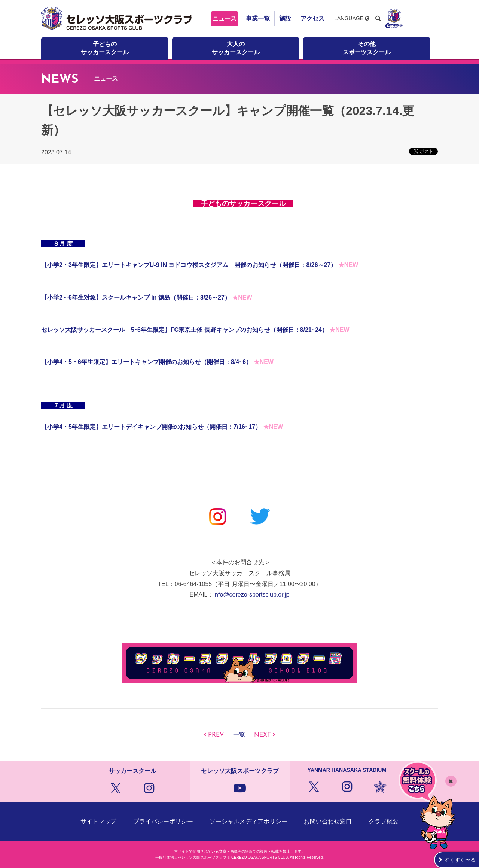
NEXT (263, 735)
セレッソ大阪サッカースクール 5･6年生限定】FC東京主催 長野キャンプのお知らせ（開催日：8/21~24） (184, 330)
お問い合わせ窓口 (328, 821)
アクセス (312, 19)
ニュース (225, 19)
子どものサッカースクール (105, 48)
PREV (216, 735)
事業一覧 (258, 19)
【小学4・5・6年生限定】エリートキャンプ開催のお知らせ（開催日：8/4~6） (147, 362)
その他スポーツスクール (367, 48)
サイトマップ (98, 821)
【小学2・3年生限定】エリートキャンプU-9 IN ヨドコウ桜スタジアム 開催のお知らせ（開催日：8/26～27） (189, 265)
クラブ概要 (384, 821)
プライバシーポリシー (163, 821)
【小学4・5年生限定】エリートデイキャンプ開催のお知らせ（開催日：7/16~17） (151, 427)
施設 (285, 19)
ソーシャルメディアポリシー (248, 821)
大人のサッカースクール (236, 48)
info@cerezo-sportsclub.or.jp (252, 594)
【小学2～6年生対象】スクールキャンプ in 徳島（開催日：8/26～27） (136, 298)
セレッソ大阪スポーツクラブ (118, 19)
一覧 (239, 735)
